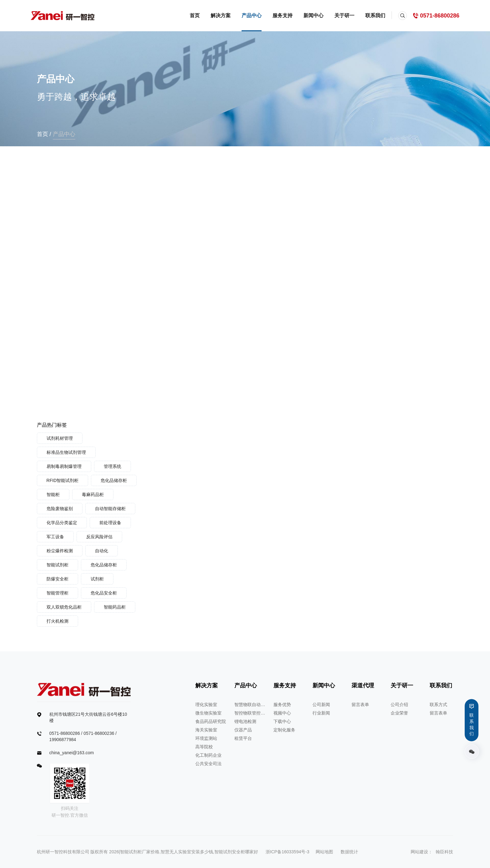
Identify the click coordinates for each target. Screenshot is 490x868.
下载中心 (282, 721)
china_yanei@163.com (72, 753)
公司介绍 (399, 705)
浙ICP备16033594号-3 (287, 852)
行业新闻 (321, 713)
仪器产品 (243, 730)
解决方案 (221, 15)
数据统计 (349, 852)
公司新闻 (321, 705)
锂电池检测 (245, 721)
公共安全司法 (208, 764)
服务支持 (282, 15)
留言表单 (360, 705)
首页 (195, 15)
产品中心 (252, 15)
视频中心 (282, 713)
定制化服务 (284, 730)
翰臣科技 (444, 852)
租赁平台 (243, 738)
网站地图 (324, 852)
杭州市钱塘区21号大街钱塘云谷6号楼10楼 (88, 717)
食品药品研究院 (211, 721)
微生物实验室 (208, 713)
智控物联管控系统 (250, 713)
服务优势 (282, 705)
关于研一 (344, 15)
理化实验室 (206, 705)
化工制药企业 (208, 755)
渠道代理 (363, 685)
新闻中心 (313, 15)
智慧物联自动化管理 (250, 705)
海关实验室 (206, 730)
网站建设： (422, 852)
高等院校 (204, 747)
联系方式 (438, 705)
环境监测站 (206, 738)
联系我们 (375, 15)
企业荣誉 (399, 713)
